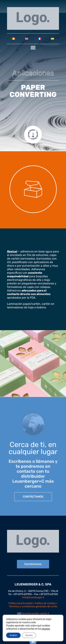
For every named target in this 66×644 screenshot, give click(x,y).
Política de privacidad (20, 603)
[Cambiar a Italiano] (14, 39)
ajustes (46, 629)
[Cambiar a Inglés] (27, 39)
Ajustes (29, 635)
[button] (33, 48)
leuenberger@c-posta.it (36, 614)
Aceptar (13, 635)
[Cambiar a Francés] (40, 39)
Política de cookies (45, 603)
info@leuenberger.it (33, 597)
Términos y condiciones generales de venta (33, 606)
